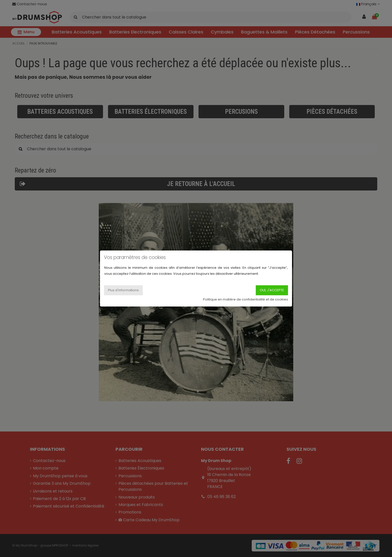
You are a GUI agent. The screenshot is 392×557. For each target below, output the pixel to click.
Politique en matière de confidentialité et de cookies (245, 299)
